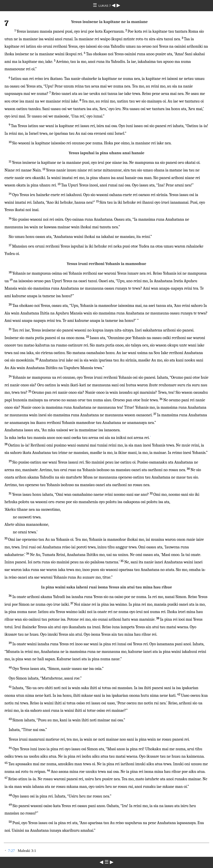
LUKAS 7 (105, 6)
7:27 (11, 851)
